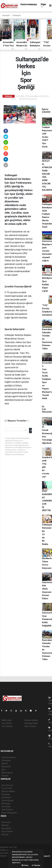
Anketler (5, 825)
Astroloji (5, 834)
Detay (25, 865)
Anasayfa (6, 15)
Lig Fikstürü (6, 797)
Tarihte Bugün (8, 800)
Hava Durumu (7, 785)
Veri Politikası (7, 726)
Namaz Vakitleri (8, 791)
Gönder (31, 430)
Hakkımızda (7, 720)
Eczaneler (6, 794)
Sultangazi (17, 15)
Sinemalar (6, 804)
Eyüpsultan (6, 767)
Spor (4, 770)
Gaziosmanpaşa (29, 4)
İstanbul (5, 776)
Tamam (36, 865)
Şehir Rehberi (7, 810)
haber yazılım (6, 862)
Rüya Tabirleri (7, 831)
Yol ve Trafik (7, 788)
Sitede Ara (6, 822)
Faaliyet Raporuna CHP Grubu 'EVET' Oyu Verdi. (47, 137)
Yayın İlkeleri (7, 723)
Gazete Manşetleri (9, 813)
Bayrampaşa (7, 773)
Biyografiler (6, 828)
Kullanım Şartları (31, 720)
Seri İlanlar (6, 807)
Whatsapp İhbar (31, 723)
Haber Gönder (30, 726)
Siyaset (5, 763)
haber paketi (5, 859)
